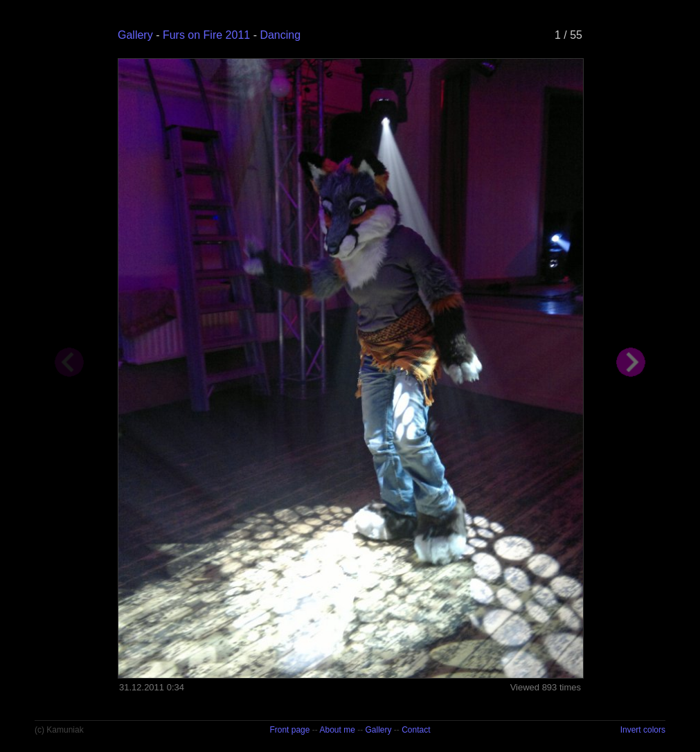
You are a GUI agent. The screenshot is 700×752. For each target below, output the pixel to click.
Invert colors (643, 730)
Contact (416, 730)
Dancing (280, 35)
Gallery (135, 35)
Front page (289, 730)
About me (337, 730)
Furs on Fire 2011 (206, 35)
